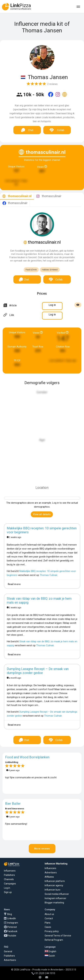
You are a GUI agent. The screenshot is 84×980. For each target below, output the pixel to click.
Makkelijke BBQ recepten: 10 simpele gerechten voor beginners (42, 530)
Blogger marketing (54, 903)
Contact (49, 918)
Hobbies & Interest (50, 270)
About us (49, 914)
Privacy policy (52, 931)
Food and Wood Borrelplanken (27, 757)
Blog (10, 914)
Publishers (9, 875)
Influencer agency (54, 885)
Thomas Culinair (48, 575)
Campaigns (10, 884)
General (8, 951)
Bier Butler (13, 804)
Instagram (13, 923)
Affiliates (49, 877)
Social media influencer (57, 894)
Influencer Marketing (56, 864)
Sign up (8, 892)
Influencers (10, 871)
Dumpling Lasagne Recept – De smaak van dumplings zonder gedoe (38, 671)
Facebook (12, 931)
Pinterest (12, 927)
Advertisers (51, 873)
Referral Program (54, 940)
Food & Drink (31, 270)
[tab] (17, 196)
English (50, 951)
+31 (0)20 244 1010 (43, 973)
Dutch (50, 956)
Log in (7, 888)
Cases (48, 927)
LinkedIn (12, 918)
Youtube (12, 936)
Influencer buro (53, 890)
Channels (9, 879)
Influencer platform (55, 881)
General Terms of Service (58, 936)
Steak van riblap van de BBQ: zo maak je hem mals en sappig (39, 601)
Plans (48, 923)
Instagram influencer (55, 898)
